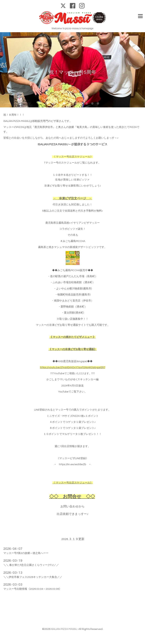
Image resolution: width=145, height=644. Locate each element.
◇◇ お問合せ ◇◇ (72, 497)
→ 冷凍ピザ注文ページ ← (72, 198)
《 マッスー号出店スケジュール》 (73, 157)
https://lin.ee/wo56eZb (72, 464)
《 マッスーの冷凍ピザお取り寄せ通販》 (73, 349)
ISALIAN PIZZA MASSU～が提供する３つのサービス (73, 144)
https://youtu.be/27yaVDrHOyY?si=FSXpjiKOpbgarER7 (73, 367)
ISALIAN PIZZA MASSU (64, 629)
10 (98, 104)
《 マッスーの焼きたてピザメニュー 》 (72, 337)
